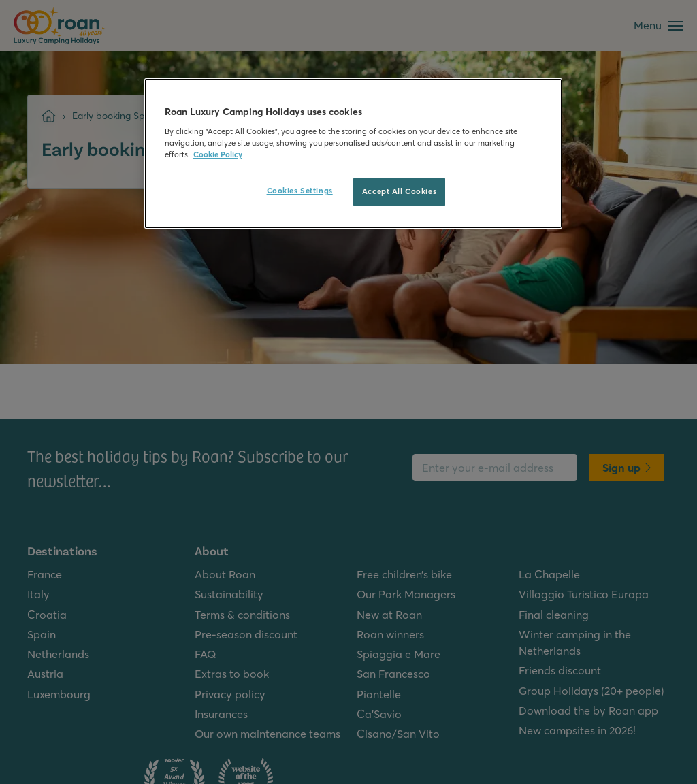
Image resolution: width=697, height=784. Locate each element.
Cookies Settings (300, 191)
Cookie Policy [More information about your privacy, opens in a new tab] (218, 154)
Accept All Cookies (399, 191)
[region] (353, 153)
